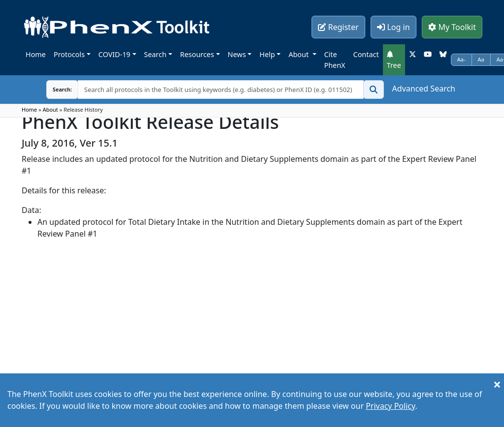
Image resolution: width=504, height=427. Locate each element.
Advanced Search (424, 89)
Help (267, 54)
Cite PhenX (335, 60)
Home (36, 54)
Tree (394, 60)
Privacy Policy (390, 406)
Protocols (69, 54)
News (237, 54)
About (299, 54)
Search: (55, 89)
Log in (393, 27)
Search (156, 54)
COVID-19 (114, 54)
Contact (366, 54)
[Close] (497, 384)
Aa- (461, 59)
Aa (481, 59)
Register (338, 27)
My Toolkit (452, 27)
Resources (197, 54)
